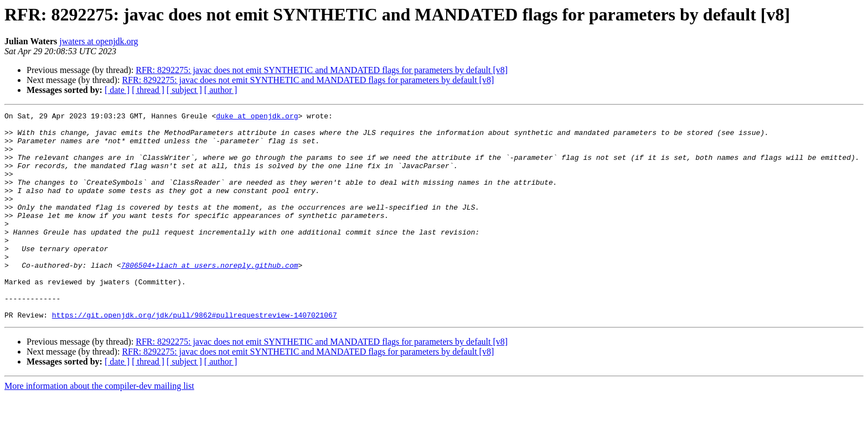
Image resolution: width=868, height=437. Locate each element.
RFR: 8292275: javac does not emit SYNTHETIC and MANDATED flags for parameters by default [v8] (322, 70)
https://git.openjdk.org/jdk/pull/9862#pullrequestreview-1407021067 (195, 356)
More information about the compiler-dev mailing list (99, 427)
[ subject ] (184, 90)
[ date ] (117, 90)
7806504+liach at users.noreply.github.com (210, 296)
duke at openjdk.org (257, 117)
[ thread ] (148, 90)
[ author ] (221, 90)
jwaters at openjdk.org (99, 41)
